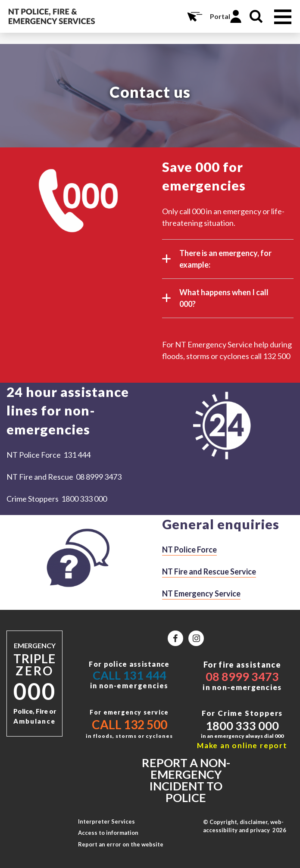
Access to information (108, 833)
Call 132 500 (130, 724)
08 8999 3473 (242, 676)
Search (256, 16)
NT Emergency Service (201, 593)
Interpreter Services (106, 821)
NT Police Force (189, 550)
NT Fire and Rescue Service (209, 571)
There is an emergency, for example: (217, 260)
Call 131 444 (130, 675)
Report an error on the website (121, 844)
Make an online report (242, 745)
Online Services (194, 16)
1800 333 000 (242, 726)
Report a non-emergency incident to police (186, 780)
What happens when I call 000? (215, 299)
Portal (220, 16)
